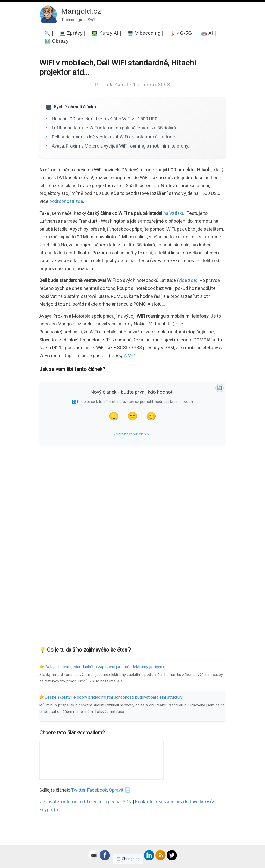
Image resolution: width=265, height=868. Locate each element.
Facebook (97, 790)
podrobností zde (66, 201)
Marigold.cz (81, 11)
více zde (187, 280)
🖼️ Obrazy (57, 41)
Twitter (78, 790)
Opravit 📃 (120, 790)
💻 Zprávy (71, 33)
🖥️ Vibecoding (144, 33)
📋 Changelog (128, 859)
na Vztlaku (174, 213)
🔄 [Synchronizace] (219, 388)
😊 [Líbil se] (151, 416)
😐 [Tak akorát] (132, 416)
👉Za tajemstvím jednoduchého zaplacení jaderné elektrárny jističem (102, 667)
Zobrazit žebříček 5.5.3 (133, 434)
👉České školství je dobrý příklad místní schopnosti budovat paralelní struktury (111, 697)
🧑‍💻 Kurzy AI (105, 33)
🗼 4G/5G (181, 33)
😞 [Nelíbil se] (114, 416)
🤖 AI (207, 33)
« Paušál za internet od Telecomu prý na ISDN (86, 802)
